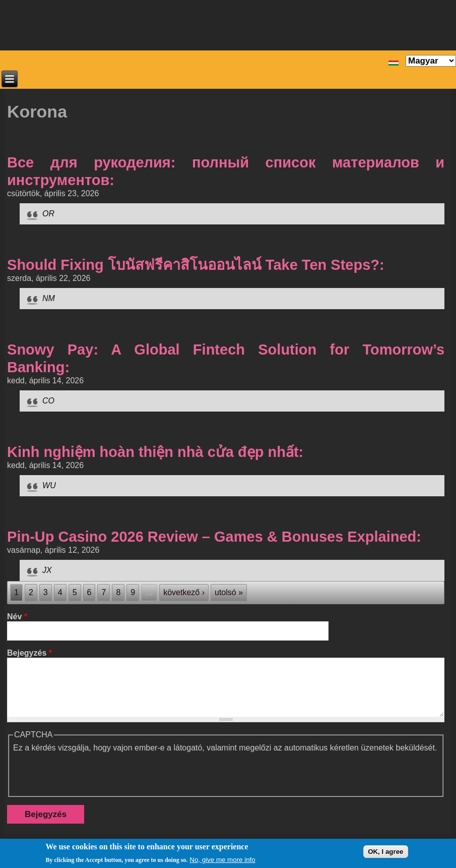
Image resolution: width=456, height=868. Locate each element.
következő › (184, 592)
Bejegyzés (29, 653)
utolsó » (229, 592)
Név (17, 617)
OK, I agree (385, 852)
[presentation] (90, 772)
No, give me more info (222, 860)
